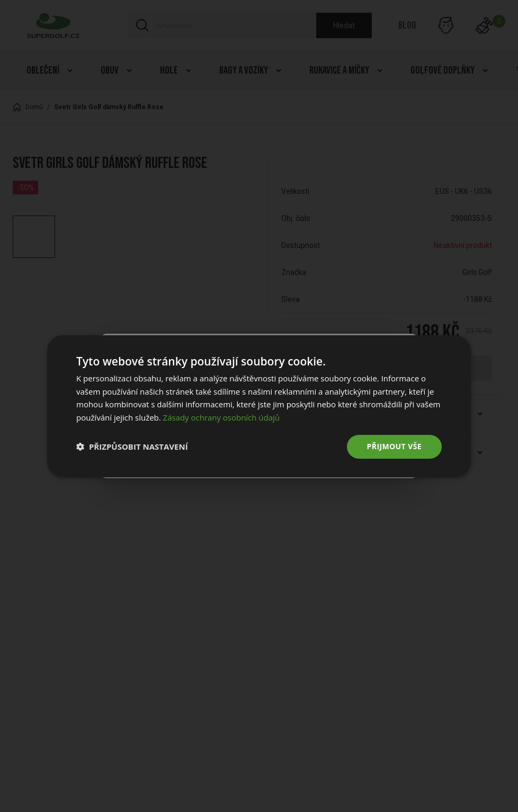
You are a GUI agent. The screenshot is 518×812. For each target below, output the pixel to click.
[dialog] (259, 406)
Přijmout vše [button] (394, 446)
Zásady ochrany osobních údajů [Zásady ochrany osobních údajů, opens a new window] (222, 417)
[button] (132, 447)
